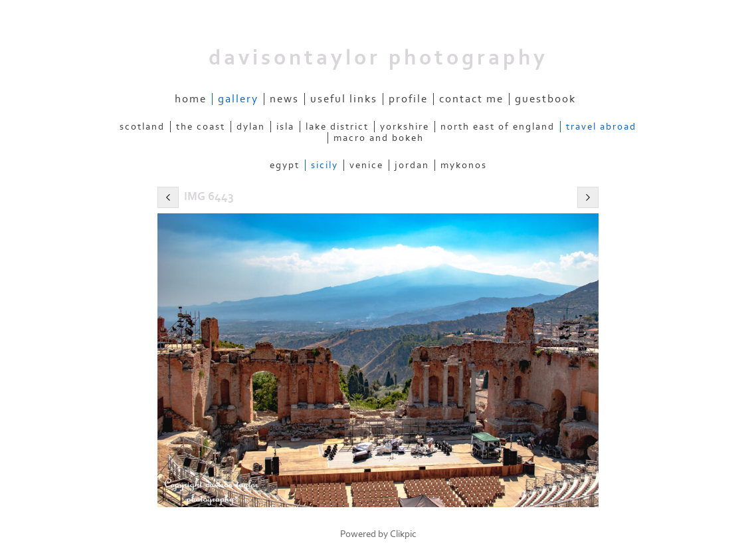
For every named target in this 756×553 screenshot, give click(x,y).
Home (191, 99)
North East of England (498, 127)
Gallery (238, 99)
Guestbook (545, 99)
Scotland (142, 127)
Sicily (325, 165)
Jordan (412, 165)
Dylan (251, 127)
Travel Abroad (601, 127)
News (284, 99)
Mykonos (464, 165)
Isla (285, 127)
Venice (366, 165)
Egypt (285, 165)
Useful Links (344, 99)
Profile (408, 99)
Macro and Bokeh (379, 138)
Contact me (471, 99)
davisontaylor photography (378, 58)
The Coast (201, 127)
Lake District (337, 127)
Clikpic (403, 534)
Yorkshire (405, 127)
